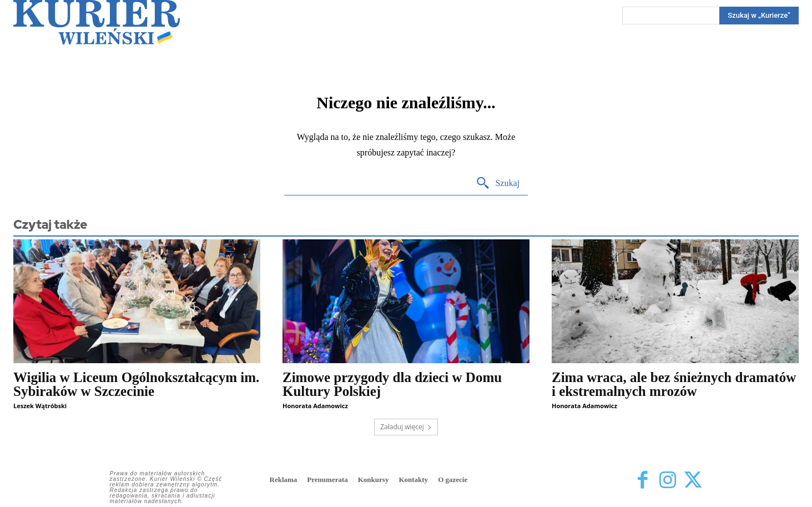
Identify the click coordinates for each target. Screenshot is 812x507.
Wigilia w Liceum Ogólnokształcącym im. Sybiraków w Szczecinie (136, 384)
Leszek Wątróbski (40, 406)
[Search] (759, 16)
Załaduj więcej (406, 427)
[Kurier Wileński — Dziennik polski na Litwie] (97, 22)
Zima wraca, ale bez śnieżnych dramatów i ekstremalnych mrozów (674, 384)
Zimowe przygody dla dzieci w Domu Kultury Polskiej (392, 384)
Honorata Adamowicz (315, 406)
